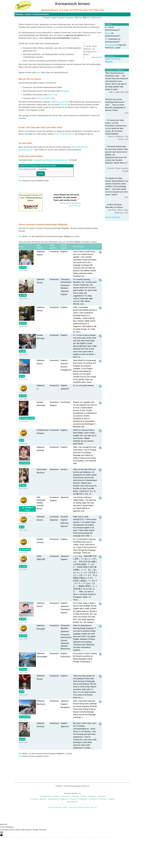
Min (22, 351)
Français (47, 18)
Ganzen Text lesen (113, 217)
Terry (23, 323)
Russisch (73, 799)
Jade (23, 295)
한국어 (99, 18)
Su (22, 376)
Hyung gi (24, 463)
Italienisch (75, 796)
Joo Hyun (25, 717)
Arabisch (111, 799)
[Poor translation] (1, 834)
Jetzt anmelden (111, 45)
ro (22, 527)
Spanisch (56, 796)
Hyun (23, 566)
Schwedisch (93, 799)
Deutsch (83, 796)
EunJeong (25, 549)
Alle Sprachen (72, 802)
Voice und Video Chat (45, 98)
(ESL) (49, 796)
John (23, 396)
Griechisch (102, 799)
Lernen (28, 14)
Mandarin (43, 799)
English (54, 18)
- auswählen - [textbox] (43, 169)
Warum (108, 33)
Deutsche (70, 18)
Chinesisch (34, 799)
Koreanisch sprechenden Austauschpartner (50, 160)
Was (107, 27)
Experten (64, 105)
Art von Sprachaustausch (64, 134)
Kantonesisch (52, 799)
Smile (23, 636)
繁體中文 (86, 18)
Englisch (43, 796)
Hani (23, 485)
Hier (20, 181)
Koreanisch (101, 796)
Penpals (65, 91)
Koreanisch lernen (41, 14)
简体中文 (78, 18)
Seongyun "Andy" (27, 509)
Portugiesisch (63, 799)
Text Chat (53, 95)
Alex (23, 619)
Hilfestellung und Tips (59, 102)
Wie (106, 39)
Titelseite (19, 14)
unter (39, 73)
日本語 (93, 18)
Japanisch (92, 796)
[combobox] (55, 169)
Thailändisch (82, 799)
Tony (23, 267)
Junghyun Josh (27, 418)
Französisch (65, 796)
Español (61, 18)
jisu (22, 739)
